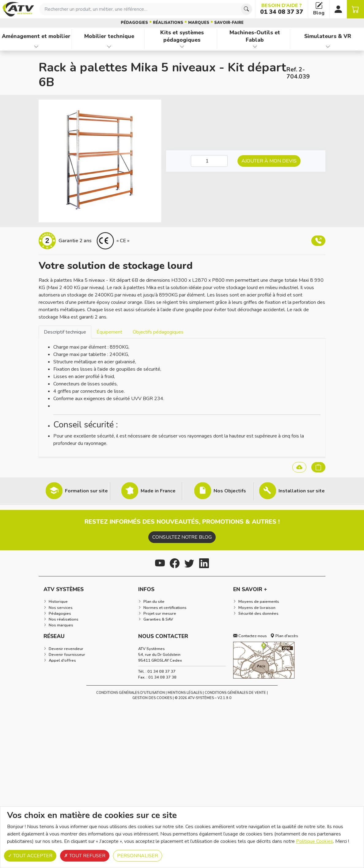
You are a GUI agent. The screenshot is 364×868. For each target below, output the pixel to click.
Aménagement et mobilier (36, 36)
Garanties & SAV (158, 619)
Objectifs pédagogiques (158, 332)
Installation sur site (302, 491)
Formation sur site (86, 491)
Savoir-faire (229, 23)
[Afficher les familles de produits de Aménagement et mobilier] (36, 47)
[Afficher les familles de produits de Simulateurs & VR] (328, 47)
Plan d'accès (284, 636)
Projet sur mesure (160, 614)
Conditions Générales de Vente (235, 693)
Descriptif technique (65, 332)
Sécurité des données (258, 614)
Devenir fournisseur (67, 655)
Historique (58, 602)
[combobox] (146, 9)
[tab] (65, 332)
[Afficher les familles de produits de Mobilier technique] (109, 47)
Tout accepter (30, 856)
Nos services (61, 608)
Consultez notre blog (182, 537)
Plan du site (154, 602)
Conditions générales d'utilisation (131, 693)
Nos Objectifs (230, 491)
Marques (199, 23)
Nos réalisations (64, 619)
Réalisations (168, 23)
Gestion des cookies (152, 698)
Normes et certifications (165, 608)
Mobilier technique (109, 36)
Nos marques (61, 625)
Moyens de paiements (259, 602)
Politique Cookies (315, 841)
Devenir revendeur (66, 649)
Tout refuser (85, 856)
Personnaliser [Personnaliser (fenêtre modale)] (138, 856)
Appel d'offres (62, 660)
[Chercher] (246, 9)
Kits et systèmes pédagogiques (182, 36)
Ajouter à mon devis (269, 161)
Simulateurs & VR (328, 36)
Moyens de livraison (257, 608)
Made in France (158, 491)
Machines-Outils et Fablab (255, 36)
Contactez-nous (250, 636)
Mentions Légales (185, 693)
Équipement (109, 332)
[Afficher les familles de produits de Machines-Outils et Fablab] (255, 47)
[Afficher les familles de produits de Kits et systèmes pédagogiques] (182, 47)
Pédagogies (134, 23)
